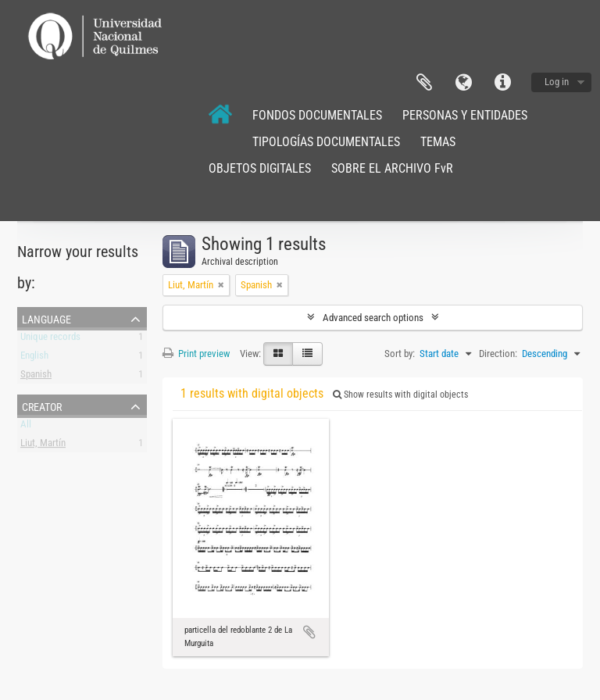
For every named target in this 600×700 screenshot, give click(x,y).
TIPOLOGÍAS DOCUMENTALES (326, 142)
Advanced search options (373, 318)
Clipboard (424, 83)
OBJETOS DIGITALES (260, 168)
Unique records (50, 339)
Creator (42, 405)
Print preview (196, 354)
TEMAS (438, 142)
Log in (557, 82)
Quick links (502, 83)
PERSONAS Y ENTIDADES (465, 115)
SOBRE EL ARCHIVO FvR (392, 168)
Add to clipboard (309, 632)
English (34, 358)
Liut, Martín (43, 446)
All (26, 427)
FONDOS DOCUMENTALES (317, 115)
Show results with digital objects (400, 395)
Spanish (36, 377)
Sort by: (400, 354)
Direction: (498, 354)
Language (463, 83)
